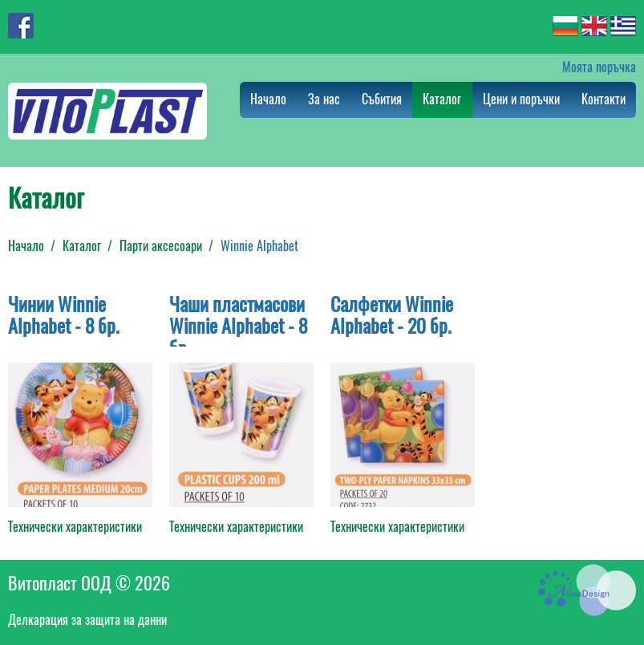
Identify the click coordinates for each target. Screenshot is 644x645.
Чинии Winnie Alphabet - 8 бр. (64, 315)
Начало (268, 99)
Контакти (603, 99)
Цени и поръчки (521, 99)
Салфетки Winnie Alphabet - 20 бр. (392, 315)
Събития (382, 99)
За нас (324, 99)
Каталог (442, 99)
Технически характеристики (75, 527)
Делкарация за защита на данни (87, 620)
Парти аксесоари (161, 246)
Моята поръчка (599, 67)
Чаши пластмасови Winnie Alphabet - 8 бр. (238, 326)
